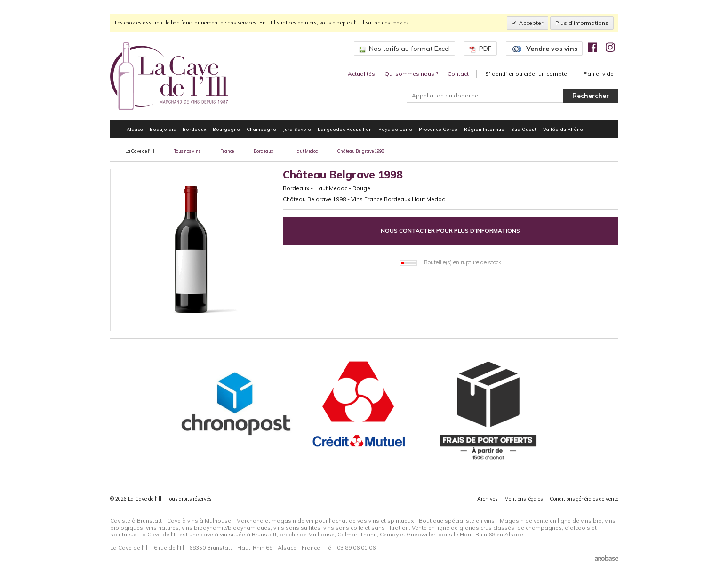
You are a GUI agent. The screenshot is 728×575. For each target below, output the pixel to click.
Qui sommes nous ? (411, 74)
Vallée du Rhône (563, 129)
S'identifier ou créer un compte (526, 74)
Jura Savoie (297, 129)
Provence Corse (438, 129)
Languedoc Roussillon (345, 129)
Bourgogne (226, 129)
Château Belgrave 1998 (361, 151)
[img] (592, 47)
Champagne (261, 129)
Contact (458, 74)
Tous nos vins (187, 151)
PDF (480, 49)
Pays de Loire (395, 129)
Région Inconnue (484, 129)
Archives (487, 499)
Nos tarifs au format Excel (404, 49)
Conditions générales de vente (584, 499)
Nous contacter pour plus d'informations (450, 231)
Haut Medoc (305, 151)
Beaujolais (163, 129)
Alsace (135, 129)
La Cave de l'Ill (140, 151)
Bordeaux (194, 129)
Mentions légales (524, 499)
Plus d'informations (582, 23)
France (227, 151)
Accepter (531, 23)
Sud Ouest (524, 129)
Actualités (361, 74)
